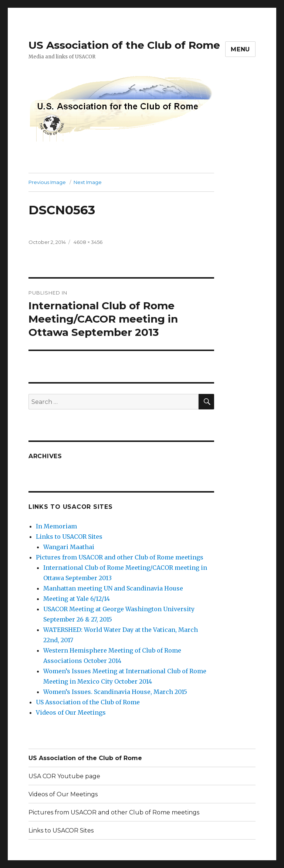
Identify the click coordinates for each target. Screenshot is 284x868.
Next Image (88, 182)
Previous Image (47, 182)
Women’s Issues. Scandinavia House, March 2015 (115, 692)
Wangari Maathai (69, 547)
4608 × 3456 (88, 242)
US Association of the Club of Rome (124, 45)
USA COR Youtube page (64, 776)
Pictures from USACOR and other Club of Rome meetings (120, 557)
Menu (240, 49)
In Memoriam (56, 526)
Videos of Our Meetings (71, 712)
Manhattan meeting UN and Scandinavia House (113, 588)
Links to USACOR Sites (69, 537)
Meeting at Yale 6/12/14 (77, 599)
